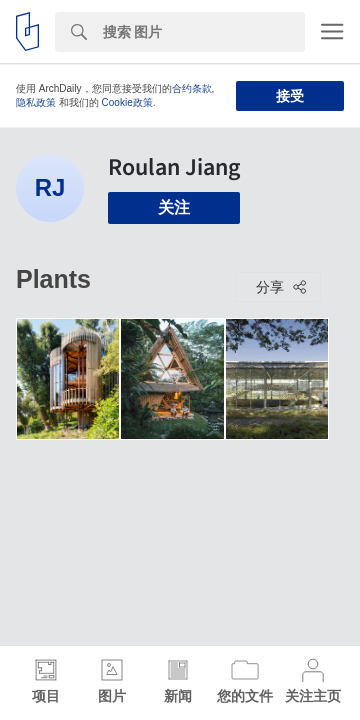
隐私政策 (36, 102)
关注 (174, 207)
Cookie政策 (127, 102)
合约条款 (192, 88)
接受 (290, 96)
